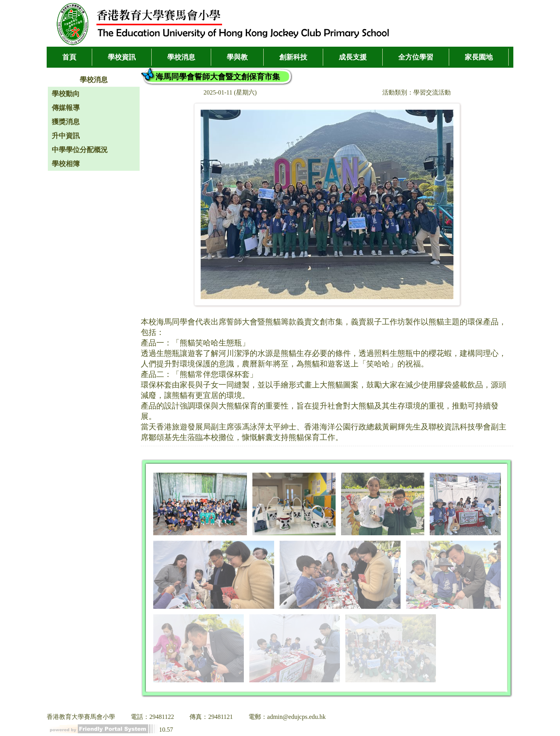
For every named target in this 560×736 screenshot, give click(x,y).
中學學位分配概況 (80, 150)
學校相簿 (66, 164)
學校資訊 (122, 57)
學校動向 (66, 94)
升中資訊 (66, 136)
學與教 (237, 57)
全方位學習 (416, 57)
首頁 (69, 57)
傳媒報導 (66, 108)
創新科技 (293, 57)
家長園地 (479, 57)
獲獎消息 (66, 122)
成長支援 (353, 57)
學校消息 (181, 57)
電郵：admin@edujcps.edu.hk (287, 717)
